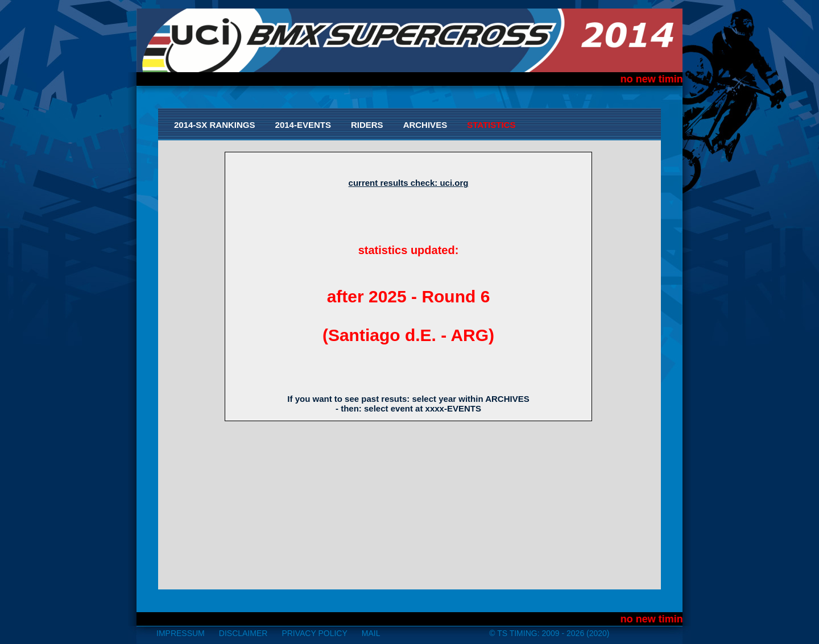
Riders (367, 125)
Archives (425, 125)
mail (371, 633)
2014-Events (303, 125)
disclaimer (243, 633)
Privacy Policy (314, 633)
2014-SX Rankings (215, 125)
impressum (181, 633)
